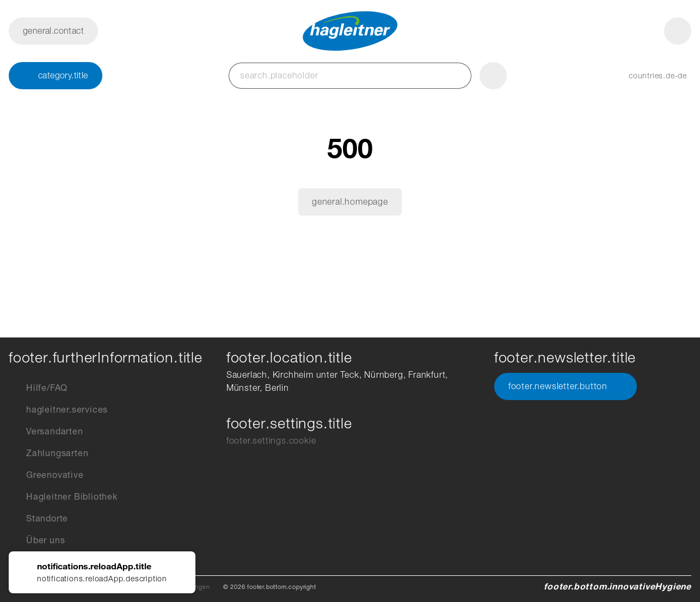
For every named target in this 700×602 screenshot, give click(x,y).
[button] (647, 76)
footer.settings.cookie (271, 441)
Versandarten (46, 432)
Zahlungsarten (48, 453)
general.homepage (350, 202)
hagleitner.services (58, 410)
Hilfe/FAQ (38, 388)
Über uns (37, 540)
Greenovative (46, 475)
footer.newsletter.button (566, 386)
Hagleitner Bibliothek (63, 497)
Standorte (38, 519)
